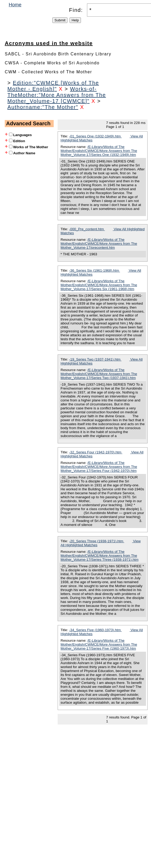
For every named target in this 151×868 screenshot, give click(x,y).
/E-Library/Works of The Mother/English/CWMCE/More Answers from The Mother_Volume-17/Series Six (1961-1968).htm (99, 285)
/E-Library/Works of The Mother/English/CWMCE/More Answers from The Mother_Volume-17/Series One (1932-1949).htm (99, 151)
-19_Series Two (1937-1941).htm (95, 359)
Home (15, 5)
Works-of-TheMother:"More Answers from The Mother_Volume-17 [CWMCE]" (57, 95)
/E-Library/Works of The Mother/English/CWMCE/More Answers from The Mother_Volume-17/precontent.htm (99, 244)
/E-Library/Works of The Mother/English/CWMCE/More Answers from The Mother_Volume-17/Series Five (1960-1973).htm (99, 644)
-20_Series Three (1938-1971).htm (97, 541)
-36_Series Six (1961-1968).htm (95, 270)
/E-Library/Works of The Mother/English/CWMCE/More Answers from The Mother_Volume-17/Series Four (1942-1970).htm (99, 467)
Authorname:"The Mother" (43, 107)
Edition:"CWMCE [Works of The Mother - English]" (53, 86)
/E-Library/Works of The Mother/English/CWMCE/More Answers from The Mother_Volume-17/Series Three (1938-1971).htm (100, 556)
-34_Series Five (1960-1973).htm (95, 630)
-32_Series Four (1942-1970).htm (96, 452)
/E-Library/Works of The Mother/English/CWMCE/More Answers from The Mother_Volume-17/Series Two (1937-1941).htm (99, 374)
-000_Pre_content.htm (87, 229)
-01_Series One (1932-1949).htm (95, 136)
